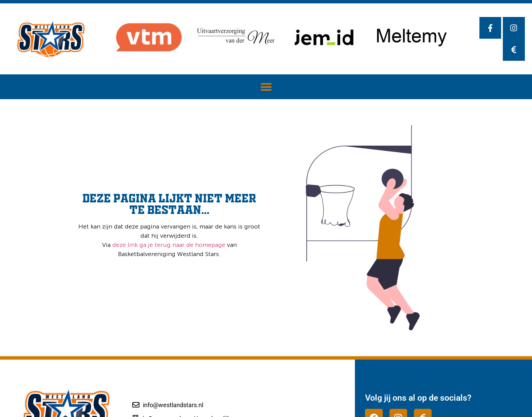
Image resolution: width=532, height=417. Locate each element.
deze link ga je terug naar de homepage (168, 245)
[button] (266, 87)
